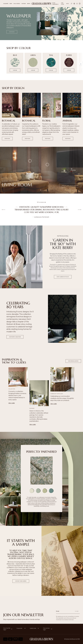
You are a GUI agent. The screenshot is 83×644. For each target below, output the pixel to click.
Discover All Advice (73, 361)
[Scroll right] (81, 64)
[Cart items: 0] (80, 4)
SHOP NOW (12, 32)
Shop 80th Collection (15, 337)
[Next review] (79, 210)
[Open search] (71, 4)
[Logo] (41, 4)
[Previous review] (4, 210)
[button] (47, 165)
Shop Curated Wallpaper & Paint (62, 519)
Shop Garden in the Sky (63, 277)
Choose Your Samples (21, 581)
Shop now (7, 139)
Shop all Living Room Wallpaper (70, 185)
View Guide (12, 403)
